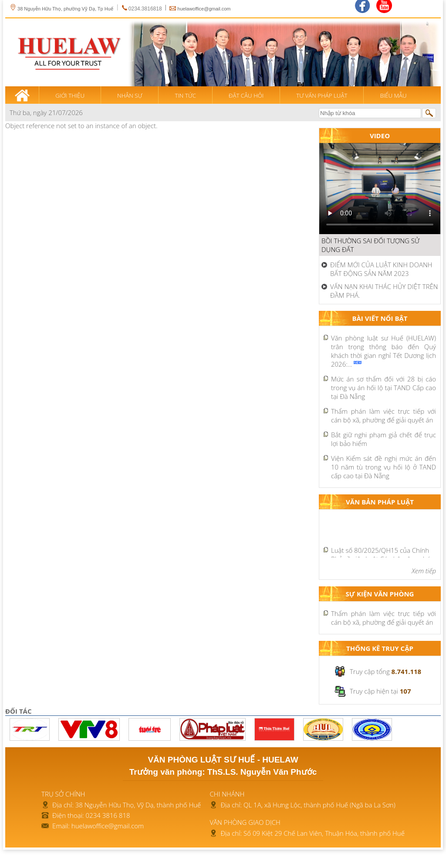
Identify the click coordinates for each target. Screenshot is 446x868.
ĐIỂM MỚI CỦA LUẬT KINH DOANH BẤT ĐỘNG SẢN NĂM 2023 (381, 269)
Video (380, 136)
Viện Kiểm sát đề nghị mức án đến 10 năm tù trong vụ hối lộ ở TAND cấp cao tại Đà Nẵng (383, 467)
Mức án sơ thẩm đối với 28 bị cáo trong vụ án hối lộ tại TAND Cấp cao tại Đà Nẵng (383, 388)
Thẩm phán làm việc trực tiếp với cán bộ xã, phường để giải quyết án (383, 415)
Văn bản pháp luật (380, 502)
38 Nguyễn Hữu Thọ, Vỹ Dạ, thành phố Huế (138, 805)
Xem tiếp (424, 571)
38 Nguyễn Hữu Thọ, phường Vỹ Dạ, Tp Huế (61, 9)
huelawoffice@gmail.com (204, 9)
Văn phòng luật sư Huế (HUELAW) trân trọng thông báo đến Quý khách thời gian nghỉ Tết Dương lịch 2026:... (383, 351)
